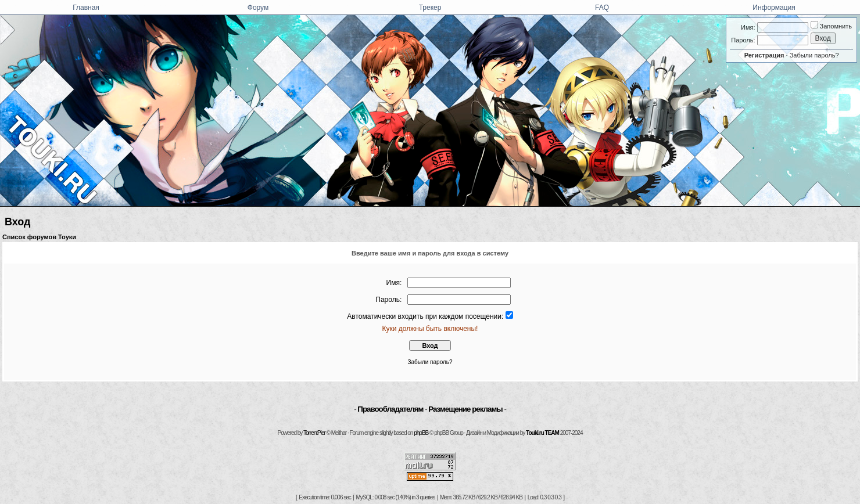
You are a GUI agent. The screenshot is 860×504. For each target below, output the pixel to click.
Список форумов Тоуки (39, 237)
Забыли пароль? (814, 55)
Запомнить (831, 26)
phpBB (421, 433)
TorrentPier (314, 433)
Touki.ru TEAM (542, 433)
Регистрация (764, 55)
